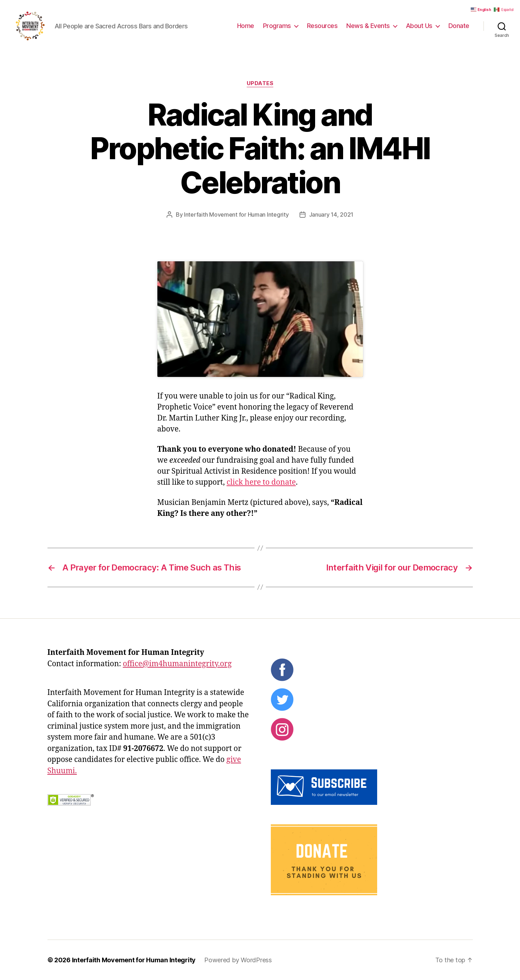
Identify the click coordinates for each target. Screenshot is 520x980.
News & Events (368, 26)
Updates (260, 83)
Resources (322, 26)
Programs (277, 26)
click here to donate (261, 482)
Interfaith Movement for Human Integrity (236, 215)
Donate (459, 26)
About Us (419, 26)
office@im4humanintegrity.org (177, 664)
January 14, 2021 (331, 215)
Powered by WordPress (238, 960)
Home (246, 26)
